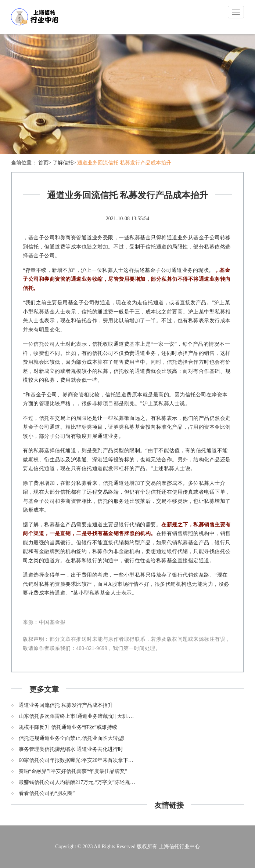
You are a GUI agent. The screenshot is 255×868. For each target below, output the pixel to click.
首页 (43, 163)
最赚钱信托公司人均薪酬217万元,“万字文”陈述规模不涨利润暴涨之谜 (98, 782)
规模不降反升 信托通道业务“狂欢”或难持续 (68, 727)
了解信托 (63, 163)
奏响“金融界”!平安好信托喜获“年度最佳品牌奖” (73, 771)
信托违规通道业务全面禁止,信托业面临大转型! (72, 738)
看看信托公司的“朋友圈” (47, 793)
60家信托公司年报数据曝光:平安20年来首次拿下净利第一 (84, 760)
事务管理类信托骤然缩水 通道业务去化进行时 (71, 749)
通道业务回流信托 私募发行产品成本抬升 (124, 163)
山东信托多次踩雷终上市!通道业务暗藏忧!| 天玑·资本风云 (84, 716)
